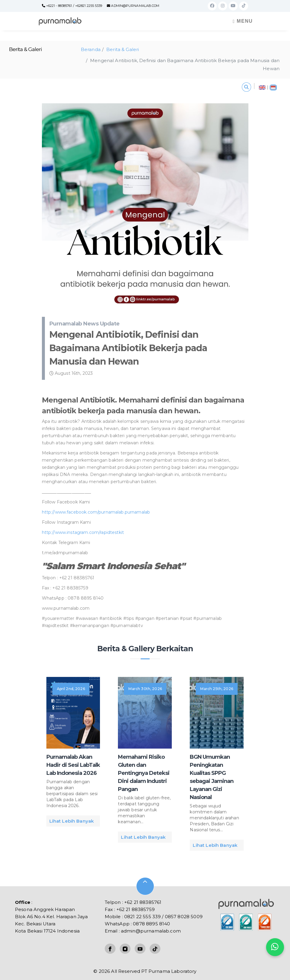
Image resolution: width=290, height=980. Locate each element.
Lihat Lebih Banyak (72, 821)
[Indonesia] (273, 86)
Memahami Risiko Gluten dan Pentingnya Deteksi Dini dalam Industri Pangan (144, 773)
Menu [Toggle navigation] (243, 21)
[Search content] (246, 87)
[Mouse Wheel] (145, 886)
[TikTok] (244, 6)
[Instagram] (223, 6)
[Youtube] (233, 6)
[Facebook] (212, 6)
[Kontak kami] (275, 947)
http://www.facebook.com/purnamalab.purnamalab (96, 512)
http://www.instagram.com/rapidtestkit (83, 532)
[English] (262, 86)
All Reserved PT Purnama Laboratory (154, 971)
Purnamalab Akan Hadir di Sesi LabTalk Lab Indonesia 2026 (73, 765)
